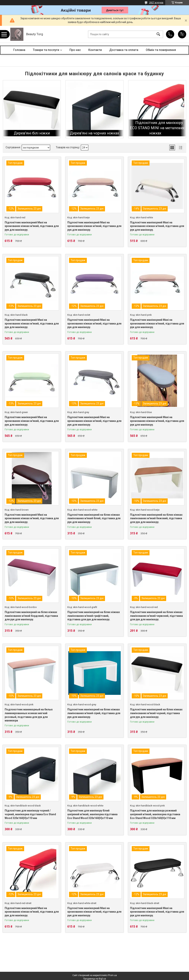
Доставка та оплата (124, 50)
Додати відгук (182, 34)
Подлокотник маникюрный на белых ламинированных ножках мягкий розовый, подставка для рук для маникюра (29, 715)
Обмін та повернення (161, 50)
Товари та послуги (46, 50)
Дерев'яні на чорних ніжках (94, 133)
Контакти (95, 50)
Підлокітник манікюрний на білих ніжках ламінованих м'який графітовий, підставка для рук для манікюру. (94, 616)
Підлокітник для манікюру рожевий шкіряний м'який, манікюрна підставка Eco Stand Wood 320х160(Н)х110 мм (155, 814)
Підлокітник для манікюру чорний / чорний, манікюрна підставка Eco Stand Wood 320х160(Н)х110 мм (30, 814)
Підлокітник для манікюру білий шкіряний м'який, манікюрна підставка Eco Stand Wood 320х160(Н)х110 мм (92, 814)
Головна (19, 50)
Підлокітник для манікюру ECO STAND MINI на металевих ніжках (157, 128)
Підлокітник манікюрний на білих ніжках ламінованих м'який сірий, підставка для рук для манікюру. (94, 713)
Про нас (75, 50)
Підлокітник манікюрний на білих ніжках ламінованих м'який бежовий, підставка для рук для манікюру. (156, 518)
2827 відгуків (156, 3)
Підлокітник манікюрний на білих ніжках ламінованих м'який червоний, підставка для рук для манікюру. (156, 616)
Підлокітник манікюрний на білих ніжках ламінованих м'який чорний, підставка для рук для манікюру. (156, 713)
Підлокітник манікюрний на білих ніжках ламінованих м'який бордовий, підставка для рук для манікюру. (31, 616)
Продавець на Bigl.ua (95, 979)
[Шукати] (158, 34)
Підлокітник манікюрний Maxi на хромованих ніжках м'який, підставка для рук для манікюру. (32, 226)
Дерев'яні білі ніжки (32, 133)
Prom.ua (112, 975)
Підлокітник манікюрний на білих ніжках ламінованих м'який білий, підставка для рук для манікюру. (94, 518)
